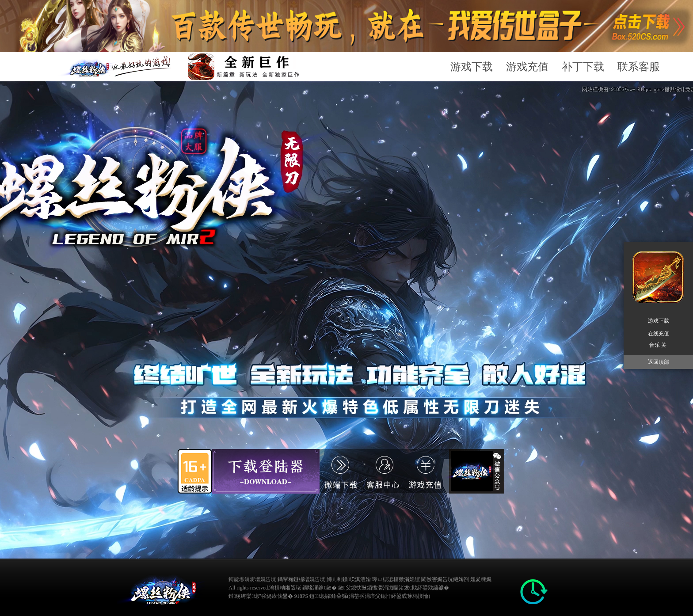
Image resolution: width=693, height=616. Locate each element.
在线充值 (659, 334)
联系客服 (639, 67)
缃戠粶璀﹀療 (505, 587)
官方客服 (433, 471)
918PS (301, 596)
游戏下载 (472, 67)
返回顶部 (659, 362)
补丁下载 (583, 67)
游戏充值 (527, 67)
